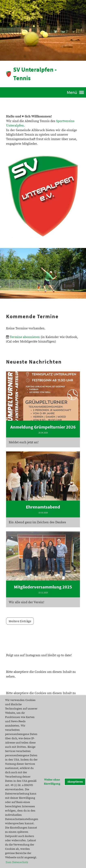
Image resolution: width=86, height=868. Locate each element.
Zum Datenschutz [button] (17, 862)
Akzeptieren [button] (75, 782)
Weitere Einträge (20, 621)
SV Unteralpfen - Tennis (35, 74)
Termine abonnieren (25, 337)
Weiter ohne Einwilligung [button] (52, 782)
